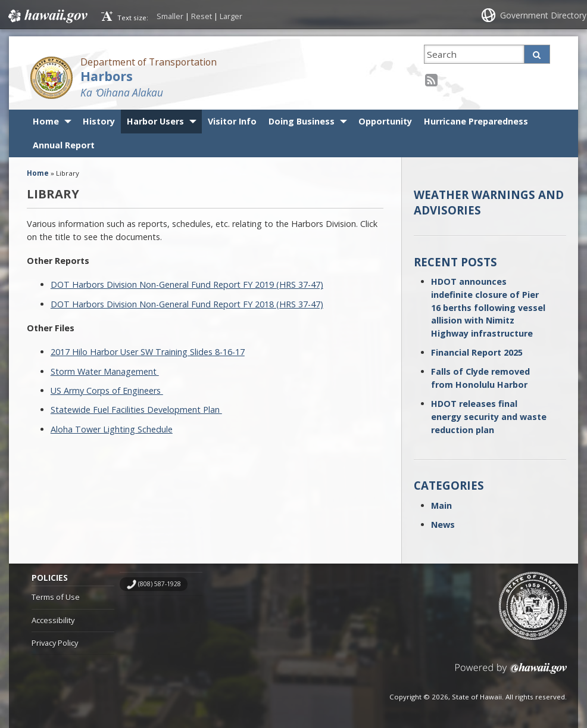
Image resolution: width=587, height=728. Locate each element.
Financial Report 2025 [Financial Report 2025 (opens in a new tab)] (477, 352)
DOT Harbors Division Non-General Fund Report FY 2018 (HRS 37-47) (187, 304)
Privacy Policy (55, 643)
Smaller (170, 16)
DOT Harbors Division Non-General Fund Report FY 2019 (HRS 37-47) (187, 284)
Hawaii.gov (47, 16)
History (99, 121)
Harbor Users (155, 121)
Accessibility (53, 620)
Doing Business (302, 121)
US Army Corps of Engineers (107, 391)
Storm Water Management (105, 371)
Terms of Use (56, 597)
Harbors (107, 76)
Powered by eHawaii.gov (511, 673)
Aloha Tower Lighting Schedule (112, 429)
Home (46, 121)
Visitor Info (232, 121)
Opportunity (385, 121)
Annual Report (64, 145)
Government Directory (543, 15)
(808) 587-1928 (160, 584)
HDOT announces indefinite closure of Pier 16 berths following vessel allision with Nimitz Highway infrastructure (488, 307)
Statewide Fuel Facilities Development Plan (136, 410)
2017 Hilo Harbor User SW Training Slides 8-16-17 (148, 352)
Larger (231, 16)
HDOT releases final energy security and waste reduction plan (489, 416)
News (443, 525)
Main (441, 505)
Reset (202, 16)
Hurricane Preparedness (476, 121)
